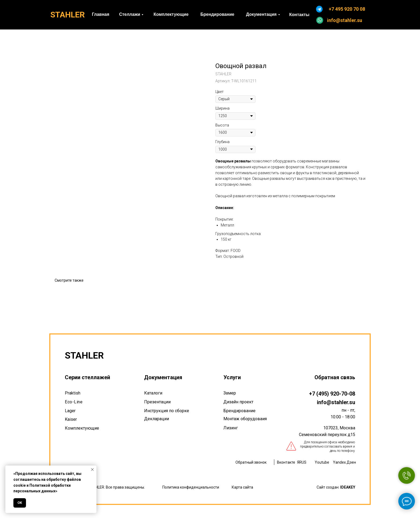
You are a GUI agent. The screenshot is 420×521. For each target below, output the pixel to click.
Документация (163, 377)
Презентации (157, 402)
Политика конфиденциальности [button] (191, 487)
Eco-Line (74, 402)
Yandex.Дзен (344, 462)
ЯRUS (302, 462)
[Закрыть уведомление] (92, 470)
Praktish (73, 393)
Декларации (157, 419)
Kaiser (71, 419)
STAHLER (67, 15)
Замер (230, 393)
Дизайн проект (238, 402)
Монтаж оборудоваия (245, 419)
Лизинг (231, 428)
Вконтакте (286, 462)
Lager (70, 411)
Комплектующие (82, 428)
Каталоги (153, 393)
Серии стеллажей (87, 377)
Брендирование (239, 411)
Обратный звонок (251, 462)
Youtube (322, 462)
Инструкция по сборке (167, 411)
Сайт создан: (336, 487)
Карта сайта (242, 487)
